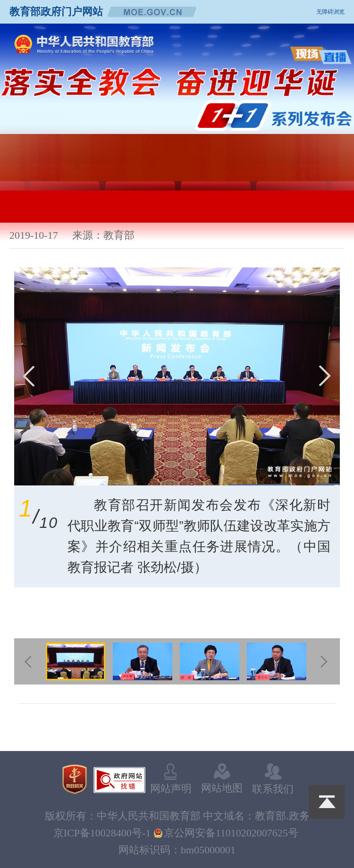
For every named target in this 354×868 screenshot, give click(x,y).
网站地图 (222, 779)
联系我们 (273, 779)
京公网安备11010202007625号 (231, 833)
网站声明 (171, 779)
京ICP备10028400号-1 (102, 833)
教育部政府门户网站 (56, 12)
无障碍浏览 (330, 12)
